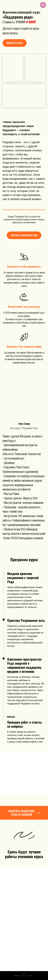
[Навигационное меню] (43, 5)
